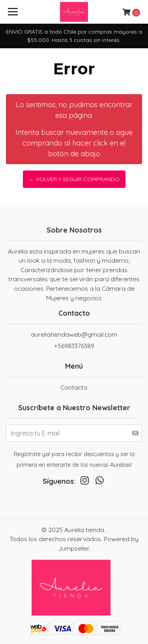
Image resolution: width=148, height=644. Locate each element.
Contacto (74, 387)
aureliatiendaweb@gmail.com (74, 334)
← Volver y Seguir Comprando (74, 179)
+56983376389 (74, 346)
